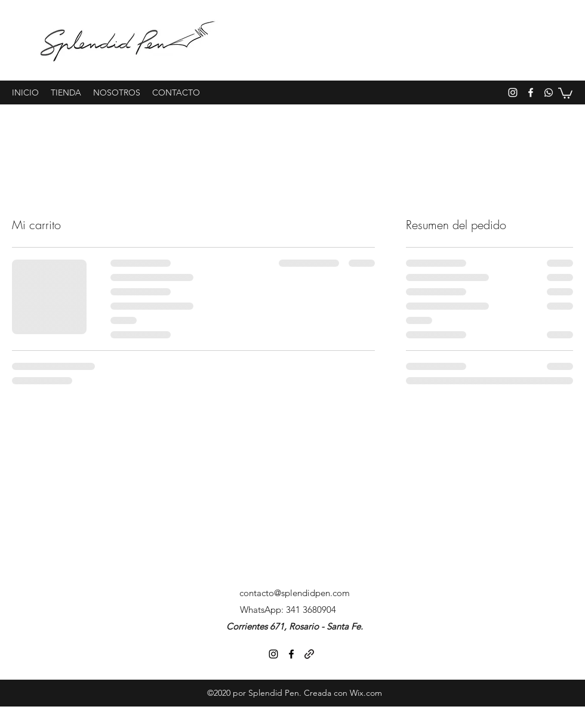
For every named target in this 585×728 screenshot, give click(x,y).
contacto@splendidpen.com (295, 593)
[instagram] (513, 92)
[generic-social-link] (549, 92)
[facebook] (531, 92)
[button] (565, 92)
